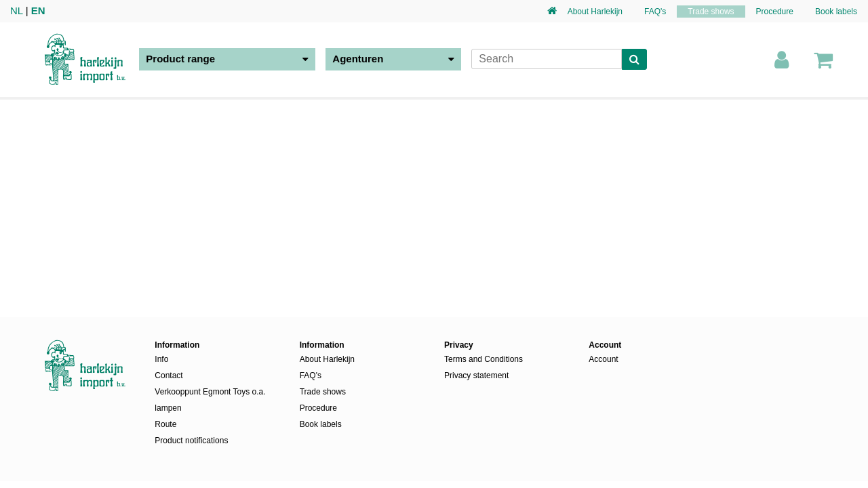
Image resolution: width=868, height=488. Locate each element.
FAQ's (655, 12)
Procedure (775, 12)
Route (165, 424)
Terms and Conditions (484, 359)
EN (38, 11)
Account (603, 359)
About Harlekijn (595, 12)
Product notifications (191, 441)
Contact (169, 375)
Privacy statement (476, 375)
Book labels (836, 12)
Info (161, 359)
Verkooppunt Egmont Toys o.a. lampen (210, 400)
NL (17, 11)
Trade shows (711, 12)
